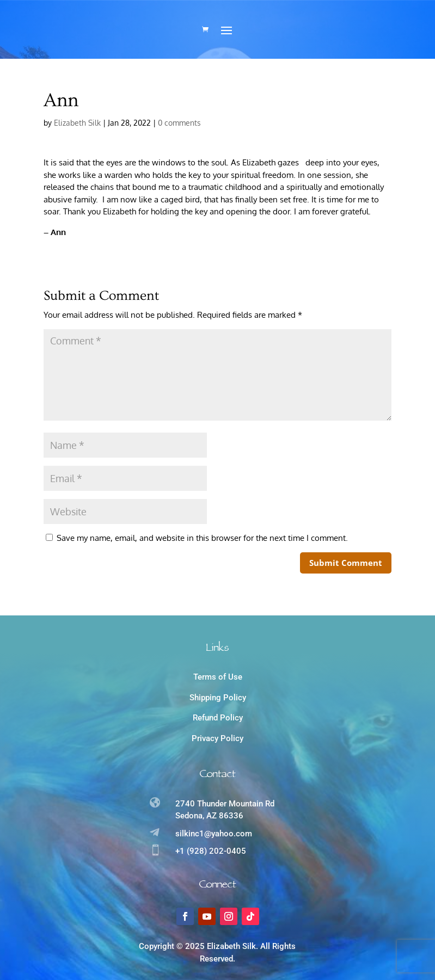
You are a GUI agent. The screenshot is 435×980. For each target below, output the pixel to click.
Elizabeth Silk (77, 123)
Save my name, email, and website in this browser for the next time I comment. (202, 538)
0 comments (179, 123)
